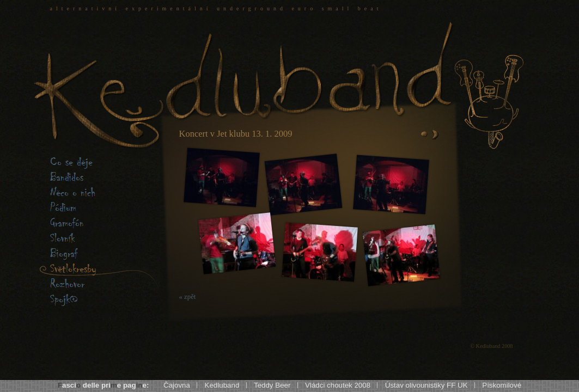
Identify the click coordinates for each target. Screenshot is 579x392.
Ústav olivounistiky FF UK (426, 385)
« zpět (188, 297)
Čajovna (177, 385)
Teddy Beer (272, 385)
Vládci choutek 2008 (338, 385)
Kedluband (222, 385)
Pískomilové (502, 385)
